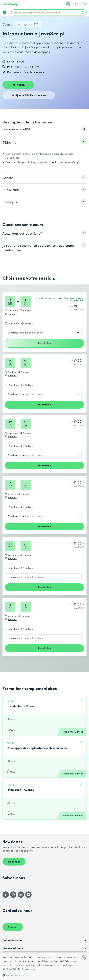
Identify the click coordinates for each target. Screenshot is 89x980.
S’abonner (14, 861)
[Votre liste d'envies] (77, 4)
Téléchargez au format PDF (16, 129)
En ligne (29, 324)
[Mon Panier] (85, 4)
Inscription (18, 84)
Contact (13, 927)
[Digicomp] (11, 4)
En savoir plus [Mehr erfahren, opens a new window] (28, 969)
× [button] (85, 959)
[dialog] (44, 966)
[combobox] (84, 957)
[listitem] (44, 142)
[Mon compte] (68, 4)
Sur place (14, 324)
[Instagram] (13, 895)
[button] (44, 975)
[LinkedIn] (21, 895)
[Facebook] (6, 895)
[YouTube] (28, 895)
